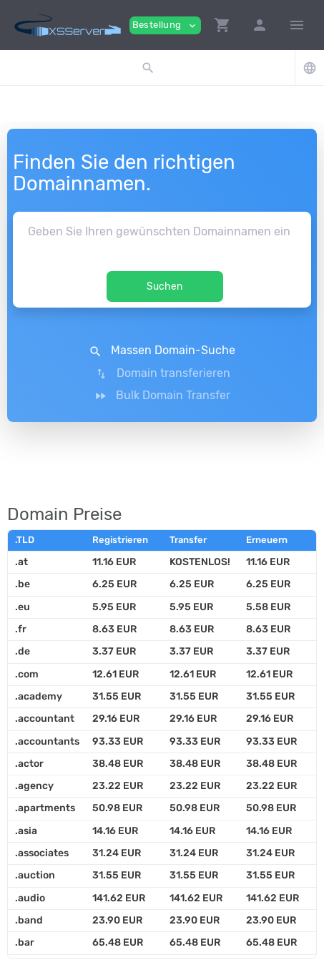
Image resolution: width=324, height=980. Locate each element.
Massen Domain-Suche (162, 351)
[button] (222, 25)
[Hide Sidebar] (297, 25)
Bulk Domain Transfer (162, 396)
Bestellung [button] (165, 25)
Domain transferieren (162, 373)
